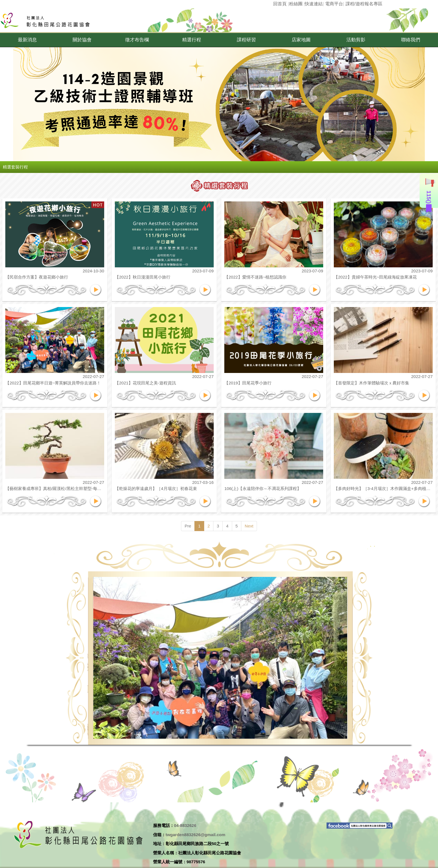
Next (249, 526)
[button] (27, 40)
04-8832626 (185, 825)
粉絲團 (296, 4)
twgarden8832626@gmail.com (196, 835)
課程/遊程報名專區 (364, 4)
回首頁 (280, 4)
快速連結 (314, 4)
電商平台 (334, 4)
